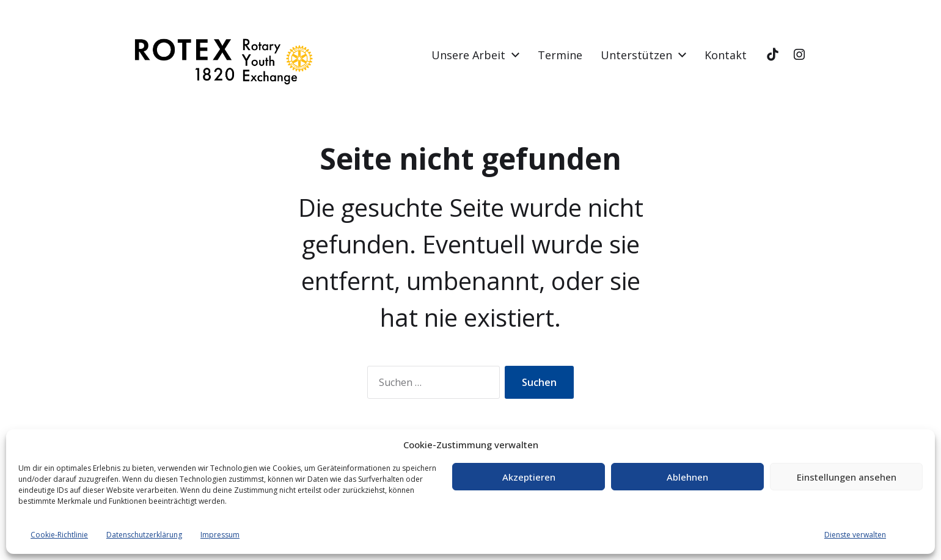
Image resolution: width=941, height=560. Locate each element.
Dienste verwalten (855, 535)
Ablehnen (687, 477)
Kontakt (726, 55)
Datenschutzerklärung (144, 535)
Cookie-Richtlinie (59, 535)
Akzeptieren (529, 477)
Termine (560, 55)
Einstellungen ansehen (847, 477)
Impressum (220, 535)
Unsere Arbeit (468, 55)
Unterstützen (636, 55)
